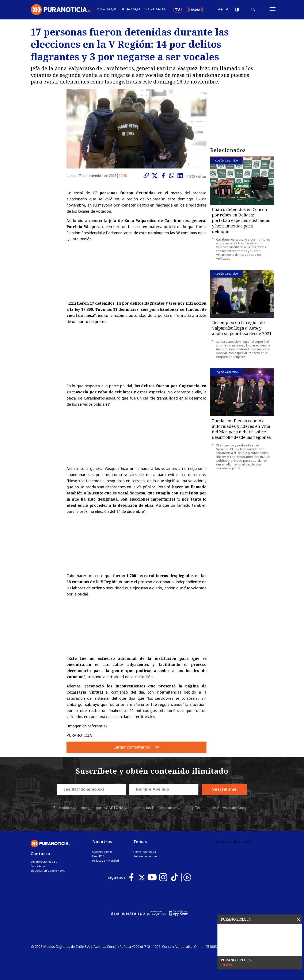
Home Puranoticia (145, 852)
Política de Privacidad (106, 861)
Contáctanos (39, 866)
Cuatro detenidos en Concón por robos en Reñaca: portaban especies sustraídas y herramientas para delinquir (241, 220)
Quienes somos (102, 852)
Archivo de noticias (145, 856)
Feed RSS (98, 856)
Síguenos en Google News (48, 871)
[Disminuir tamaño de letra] (228, 10)
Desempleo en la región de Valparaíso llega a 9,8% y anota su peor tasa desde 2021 (242, 328)
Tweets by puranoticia (233, 841)
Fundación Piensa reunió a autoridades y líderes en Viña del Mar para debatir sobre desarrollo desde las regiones (241, 429)
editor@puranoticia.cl (44, 862)
